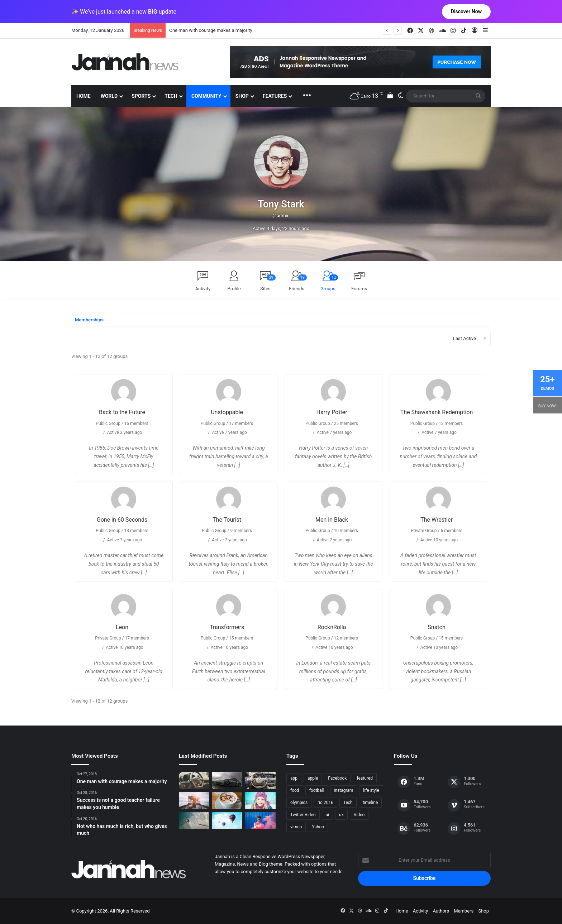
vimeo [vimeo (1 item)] (296, 827)
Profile (234, 289)
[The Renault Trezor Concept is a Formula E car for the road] (194, 781)
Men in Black (332, 520)
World (109, 96)
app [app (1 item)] (294, 778)
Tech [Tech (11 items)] (348, 803)
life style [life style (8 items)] (371, 790)
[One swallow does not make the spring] (194, 820)
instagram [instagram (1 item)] (344, 790)
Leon (122, 627)
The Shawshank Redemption (437, 412)
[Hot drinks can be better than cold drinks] (227, 801)
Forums (359, 289)
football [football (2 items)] (317, 790)
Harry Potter (332, 412)
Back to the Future (122, 412)
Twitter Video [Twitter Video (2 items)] (303, 815)
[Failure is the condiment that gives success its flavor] (260, 820)
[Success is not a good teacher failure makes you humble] (227, 820)
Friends (298, 283)
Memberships (89, 320)
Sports (141, 96)
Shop (242, 96)
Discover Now (466, 11)
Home (84, 96)
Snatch (436, 627)
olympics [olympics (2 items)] (299, 803)
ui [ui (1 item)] (328, 815)
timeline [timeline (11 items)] (370, 803)
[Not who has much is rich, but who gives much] (260, 801)
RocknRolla (332, 627)
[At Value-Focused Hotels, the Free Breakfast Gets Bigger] (194, 801)
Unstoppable (227, 412)
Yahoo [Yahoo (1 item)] (318, 827)
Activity (203, 289)
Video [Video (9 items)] (359, 815)
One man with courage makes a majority (211, 30)
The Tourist (227, 520)
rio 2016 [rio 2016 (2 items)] (325, 803)
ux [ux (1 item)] (341, 815)
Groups (329, 283)
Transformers (227, 627)
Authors (441, 911)
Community (206, 96)
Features (275, 96)
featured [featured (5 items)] (365, 778)
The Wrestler (437, 520)
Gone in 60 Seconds (122, 520)
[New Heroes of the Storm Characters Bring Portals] (260, 781)
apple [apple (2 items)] (313, 778)
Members (464, 911)
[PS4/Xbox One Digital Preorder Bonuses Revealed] (227, 781)
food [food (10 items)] (295, 790)
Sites (268, 283)
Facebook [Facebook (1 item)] (337, 778)
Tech (171, 96)
